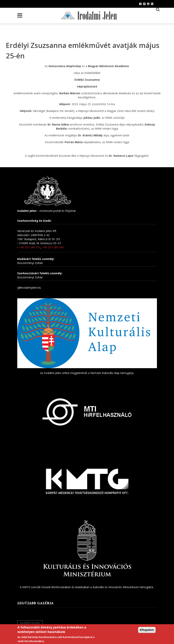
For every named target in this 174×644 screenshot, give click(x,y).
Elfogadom (147, 630)
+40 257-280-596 (53, 247)
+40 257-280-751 (30, 247)
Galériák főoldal (30, 623)
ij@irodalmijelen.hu (29, 288)
